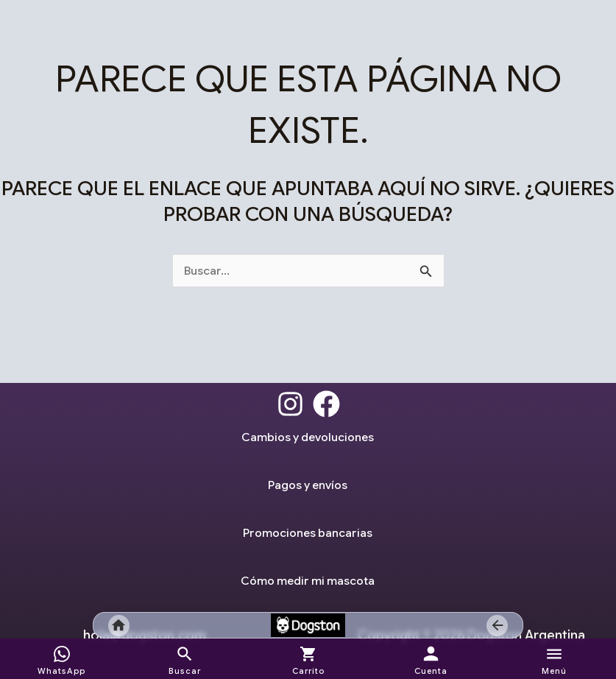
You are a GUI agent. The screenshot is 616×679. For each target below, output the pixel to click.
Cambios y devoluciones (308, 437)
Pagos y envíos (308, 485)
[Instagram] (290, 404)
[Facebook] (326, 404)
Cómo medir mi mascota (308, 580)
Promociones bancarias (308, 532)
